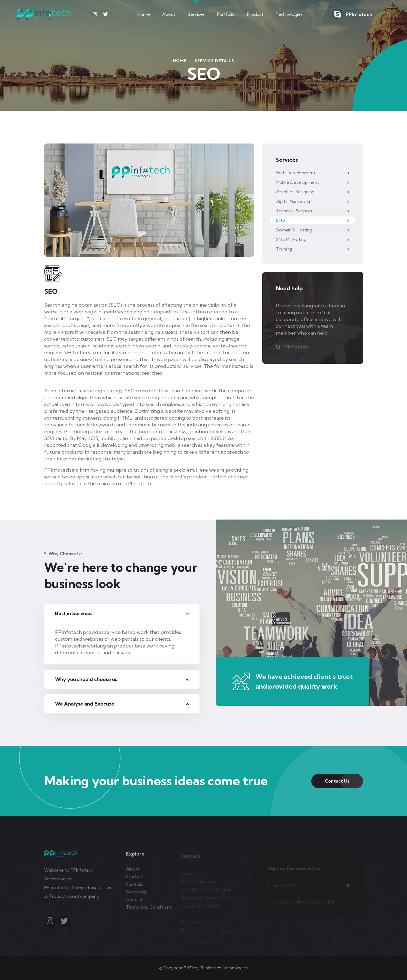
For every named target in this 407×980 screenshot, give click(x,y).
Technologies (289, 14)
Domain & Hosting (313, 230)
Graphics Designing (313, 192)
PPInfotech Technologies (224, 968)
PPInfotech (359, 14)
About (169, 14)
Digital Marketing (313, 201)
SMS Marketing (313, 239)
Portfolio (226, 14)
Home (144, 14)
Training (313, 249)
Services (196, 14)
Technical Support (313, 211)
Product (255, 14)
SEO (313, 220)
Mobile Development (313, 182)
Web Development (313, 173)
